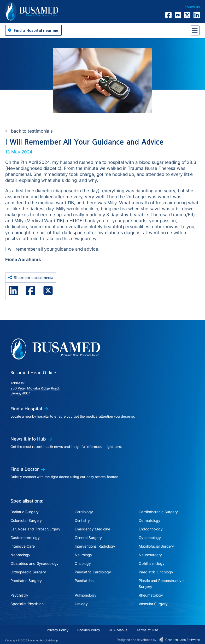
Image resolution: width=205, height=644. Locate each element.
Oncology (83, 563)
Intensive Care (23, 546)
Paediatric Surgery (26, 581)
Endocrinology (151, 529)
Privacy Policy (58, 630)
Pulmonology (86, 595)
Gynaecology (150, 538)
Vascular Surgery (153, 604)
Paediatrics (84, 581)
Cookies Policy (89, 630)
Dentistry (82, 520)
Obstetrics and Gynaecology (34, 563)
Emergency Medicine (92, 529)
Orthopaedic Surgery (28, 572)
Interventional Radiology (95, 546)
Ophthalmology (152, 563)
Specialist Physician (27, 604)
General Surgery (88, 538)
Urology (81, 604)
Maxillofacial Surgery (156, 546)
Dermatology (150, 520)
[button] (33, 30)
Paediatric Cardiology (93, 572)
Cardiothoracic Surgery (158, 512)
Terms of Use (147, 630)
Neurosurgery (150, 555)
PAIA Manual (118, 630)
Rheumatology (151, 595)
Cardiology (84, 512)
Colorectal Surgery (26, 520)
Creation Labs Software (183, 640)
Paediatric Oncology (156, 572)
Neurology (83, 555)
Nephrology (20, 555)
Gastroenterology (25, 538)
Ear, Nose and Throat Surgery (35, 529)
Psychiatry (19, 595)
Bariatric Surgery (25, 512)
